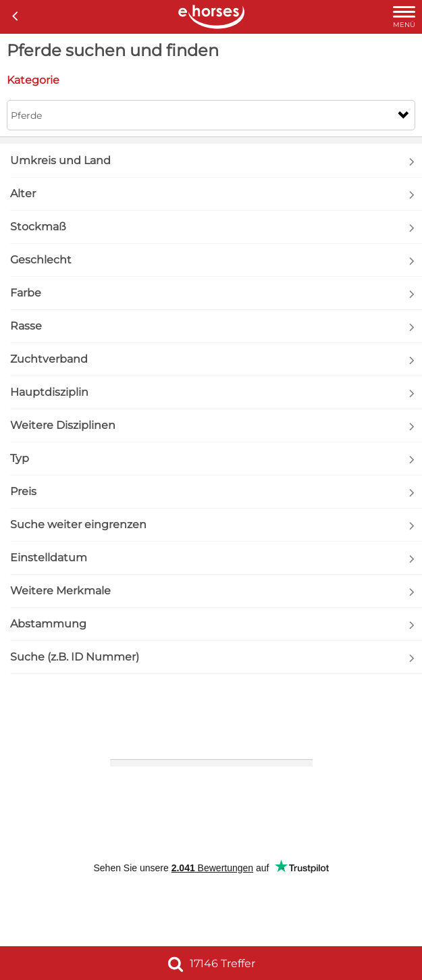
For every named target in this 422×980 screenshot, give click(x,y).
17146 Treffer (211, 963)
